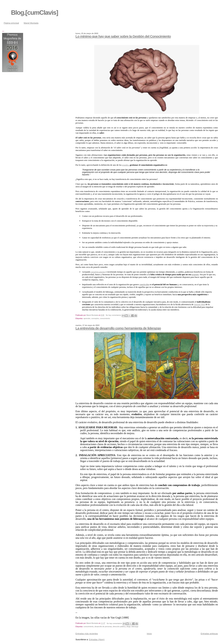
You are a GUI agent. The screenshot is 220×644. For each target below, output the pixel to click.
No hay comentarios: (114, 315)
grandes (125, 165)
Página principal (11, 23)
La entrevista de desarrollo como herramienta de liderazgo (118, 328)
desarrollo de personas (103, 627)
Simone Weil (199, 304)
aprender (87, 318)
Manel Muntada (31, 23)
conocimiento (105, 318)
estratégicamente (98, 272)
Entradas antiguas (209, 634)
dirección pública (119, 627)
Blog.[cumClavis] (35, 13)
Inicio (149, 634)
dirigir (128, 627)
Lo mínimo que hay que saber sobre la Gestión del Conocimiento (123, 36)
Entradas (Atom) (97, 639)
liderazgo (135, 627)
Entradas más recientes (87, 634)
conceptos (95, 318)
